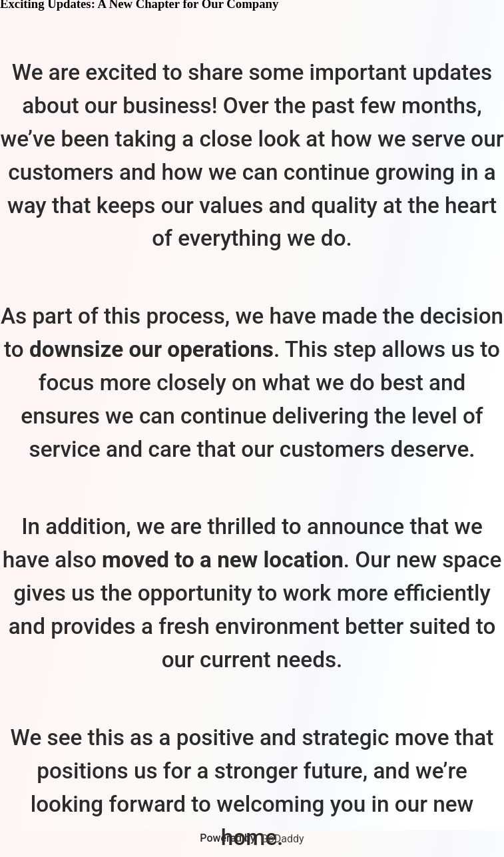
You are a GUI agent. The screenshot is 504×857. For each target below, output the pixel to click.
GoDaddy (283, 839)
